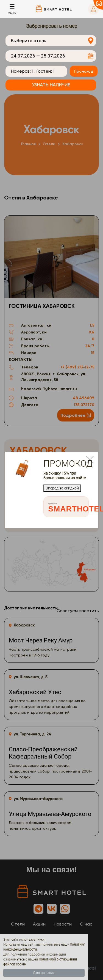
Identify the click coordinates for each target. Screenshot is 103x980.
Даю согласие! (44, 973)
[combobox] (51, 41)
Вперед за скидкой (62, 488)
